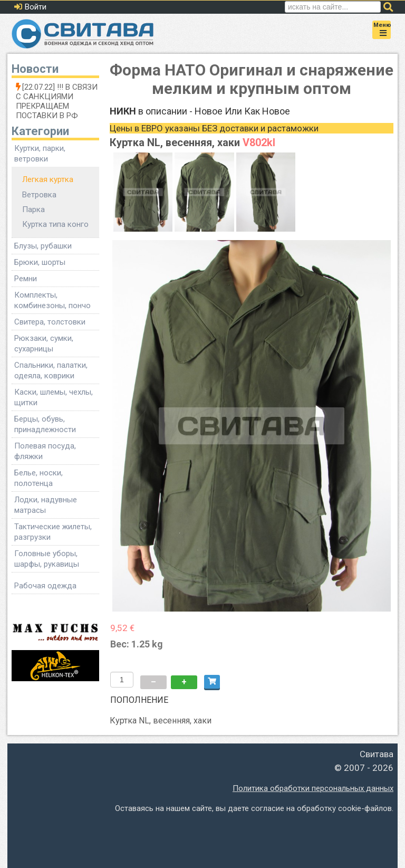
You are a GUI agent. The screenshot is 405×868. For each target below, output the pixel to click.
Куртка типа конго (55, 224)
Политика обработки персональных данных (313, 788)
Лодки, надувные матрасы (46, 505)
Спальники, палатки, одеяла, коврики (51, 370)
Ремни (26, 279)
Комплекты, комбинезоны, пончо (52, 300)
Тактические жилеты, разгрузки (53, 532)
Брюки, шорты (40, 262)
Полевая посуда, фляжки (45, 451)
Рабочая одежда (45, 586)
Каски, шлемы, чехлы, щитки (54, 397)
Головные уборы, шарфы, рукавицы (47, 559)
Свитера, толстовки (50, 322)
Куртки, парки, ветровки (40, 154)
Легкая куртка (48, 179)
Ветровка (39, 195)
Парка (33, 209)
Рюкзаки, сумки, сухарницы (44, 344)
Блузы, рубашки (43, 246)
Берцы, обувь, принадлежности (45, 424)
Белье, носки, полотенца (38, 478)
